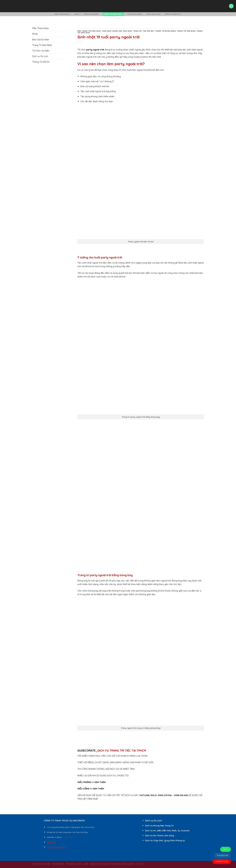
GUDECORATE (86, 750)
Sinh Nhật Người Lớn (112, 31)
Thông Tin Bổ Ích (173, 14)
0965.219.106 (165, 795)
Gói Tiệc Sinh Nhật (41, 864)
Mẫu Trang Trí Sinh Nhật (89, 31)
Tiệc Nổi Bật (148, 31)
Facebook (222, 855)
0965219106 (222, 861)
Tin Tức (140, 864)
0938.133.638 (181, 795)
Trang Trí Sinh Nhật (113, 14)
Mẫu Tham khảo (63, 14)
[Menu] (231, 6)
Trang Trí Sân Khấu (186, 31)
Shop (77, 14)
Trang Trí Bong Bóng (165, 31)
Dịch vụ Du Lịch (154, 14)
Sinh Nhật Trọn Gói (132, 31)
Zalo (226, 849)
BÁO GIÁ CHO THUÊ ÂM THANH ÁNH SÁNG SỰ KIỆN (112, 864)
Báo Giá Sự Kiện (92, 14)
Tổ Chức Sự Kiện (135, 14)
